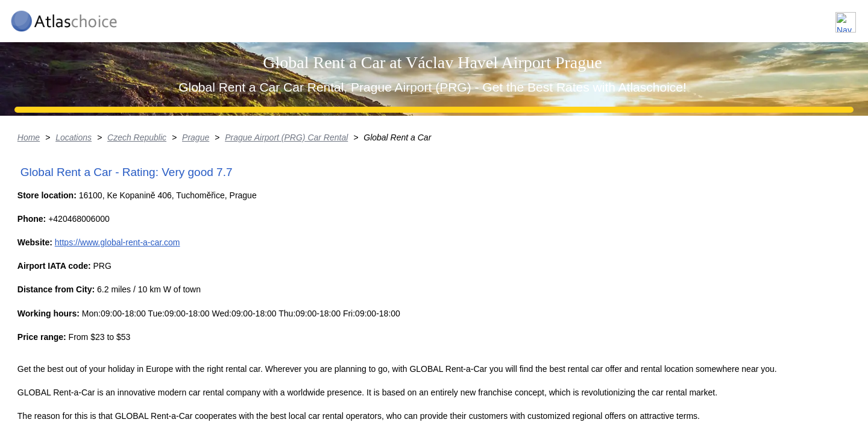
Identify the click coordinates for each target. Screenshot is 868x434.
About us (725, 17)
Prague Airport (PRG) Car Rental (359, 232)
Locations (662, 17)
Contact (827, 17)
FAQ (778, 17)
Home (99, 232)
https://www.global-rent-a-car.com (202, 383)
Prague (268, 232)
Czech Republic (208, 232)
